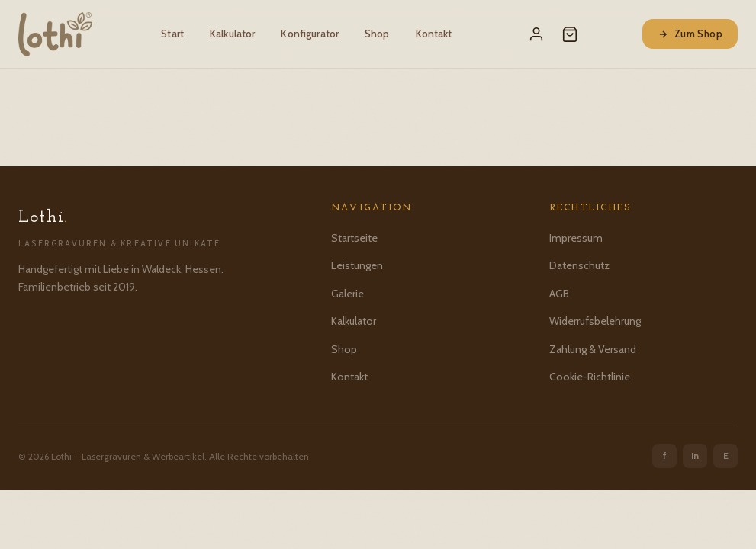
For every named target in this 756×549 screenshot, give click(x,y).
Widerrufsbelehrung (595, 321)
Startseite (354, 238)
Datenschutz (579, 265)
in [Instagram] (695, 456)
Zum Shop (690, 34)
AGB (559, 294)
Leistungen (357, 265)
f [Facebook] (665, 456)
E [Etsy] (726, 456)
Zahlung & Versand (593, 349)
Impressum (576, 238)
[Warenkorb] (570, 34)
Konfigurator (310, 34)
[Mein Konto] (536, 34)
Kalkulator (232, 34)
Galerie (347, 294)
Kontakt (434, 34)
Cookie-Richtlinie (590, 377)
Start (172, 34)
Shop (377, 34)
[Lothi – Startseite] (55, 34)
